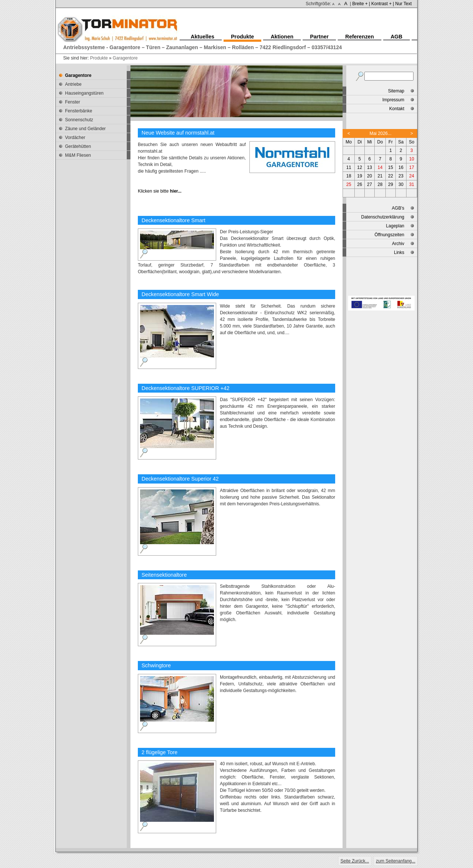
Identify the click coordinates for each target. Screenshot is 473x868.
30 (401, 184)
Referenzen (360, 37)
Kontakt (397, 109)
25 (349, 184)
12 (360, 167)
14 (380, 167)
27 (369, 184)
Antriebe (73, 84)
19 (360, 176)
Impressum (393, 100)
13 (369, 167)
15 (390, 167)
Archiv (398, 244)
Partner (319, 37)
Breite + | (361, 4)
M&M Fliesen (78, 155)
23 (401, 176)
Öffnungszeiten (389, 235)
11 (349, 167)
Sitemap (396, 91)
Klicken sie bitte (160, 191)
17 (411, 167)
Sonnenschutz (79, 120)
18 (349, 176)
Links (399, 252)
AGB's (398, 208)
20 (369, 176)
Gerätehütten (78, 146)
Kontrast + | (383, 4)
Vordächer (75, 138)
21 (380, 176)
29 (390, 184)
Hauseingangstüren (84, 93)
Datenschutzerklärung (383, 217)
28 (380, 184)
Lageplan (395, 226)
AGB (397, 37)
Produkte (99, 58)
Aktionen (282, 37)
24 (411, 176)
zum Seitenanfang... (396, 861)
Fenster (73, 102)
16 (401, 167)
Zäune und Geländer (85, 129)
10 (411, 159)
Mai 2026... (380, 133)
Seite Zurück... (355, 861)
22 (390, 176)
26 (360, 184)
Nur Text (404, 4)
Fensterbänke (79, 111)
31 (411, 184)
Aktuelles (203, 37)
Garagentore (125, 58)
